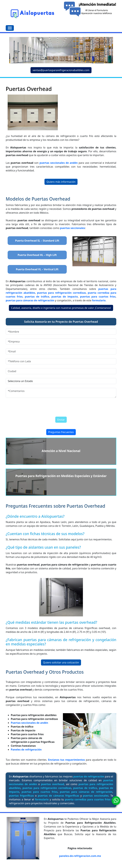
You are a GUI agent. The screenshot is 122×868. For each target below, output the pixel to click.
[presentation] (48, 406)
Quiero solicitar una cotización (61, 662)
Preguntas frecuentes (61, 432)
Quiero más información (61, 182)
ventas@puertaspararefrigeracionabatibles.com (61, 70)
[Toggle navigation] (10, 28)
